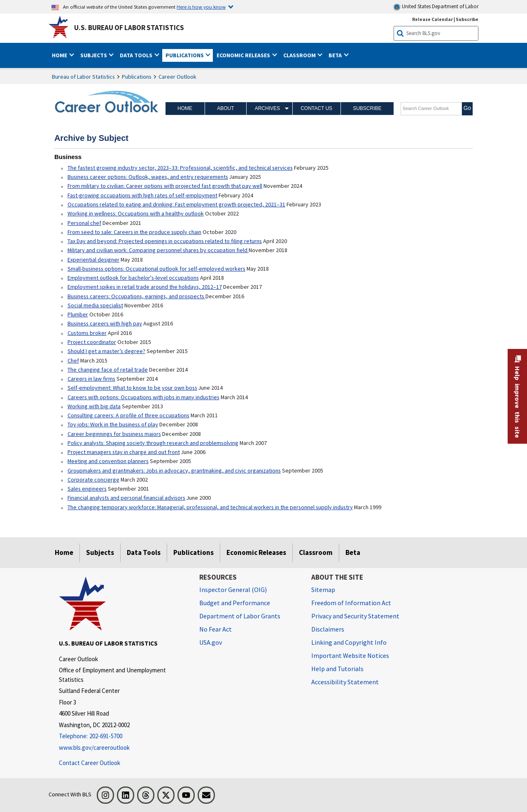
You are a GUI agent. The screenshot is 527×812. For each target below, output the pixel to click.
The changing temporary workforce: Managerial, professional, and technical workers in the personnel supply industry (210, 507)
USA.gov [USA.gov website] (211, 642)
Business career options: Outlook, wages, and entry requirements (148, 177)
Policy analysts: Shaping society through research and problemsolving (153, 443)
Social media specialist (95, 305)
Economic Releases (256, 552)
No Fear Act (216, 629)
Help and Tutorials (337, 669)
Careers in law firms (91, 379)
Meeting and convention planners (108, 461)
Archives (267, 108)
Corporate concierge (93, 480)
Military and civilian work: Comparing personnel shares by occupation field (158, 250)
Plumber (78, 314)
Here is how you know (201, 7)
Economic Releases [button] (244, 55)
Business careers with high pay (105, 323)
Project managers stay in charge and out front (124, 452)
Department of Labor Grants (240, 616)
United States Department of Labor (436, 7)
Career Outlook (177, 77)
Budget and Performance (235, 603)
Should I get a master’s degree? (106, 351)
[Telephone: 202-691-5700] (123, 736)
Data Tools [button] (137, 55)
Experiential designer (93, 260)
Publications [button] (185, 55)
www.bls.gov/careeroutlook (94, 748)
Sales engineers (87, 489)
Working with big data (94, 406)
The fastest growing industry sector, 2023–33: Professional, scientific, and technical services (180, 168)
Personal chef (84, 223)
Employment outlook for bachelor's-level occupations (133, 278)
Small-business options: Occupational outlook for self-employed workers (156, 269)
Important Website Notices (350, 655)
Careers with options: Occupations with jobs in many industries (143, 397)
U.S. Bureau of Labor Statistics (129, 28)
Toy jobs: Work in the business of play (113, 424)
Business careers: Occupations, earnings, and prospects (136, 296)
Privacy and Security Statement (355, 616)
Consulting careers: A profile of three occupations (128, 415)
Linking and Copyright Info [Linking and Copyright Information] (349, 642)
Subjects (100, 552)
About (225, 108)
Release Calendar (433, 19)
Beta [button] (336, 55)
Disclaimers (328, 629)
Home (185, 108)
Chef (73, 360)
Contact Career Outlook (90, 763)
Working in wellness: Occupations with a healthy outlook (136, 213)
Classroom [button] (300, 55)
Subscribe (367, 108)
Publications (137, 77)
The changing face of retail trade (108, 370)
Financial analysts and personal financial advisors (126, 498)
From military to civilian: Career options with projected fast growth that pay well (165, 186)
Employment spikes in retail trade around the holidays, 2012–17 (145, 287)
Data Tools (144, 552)
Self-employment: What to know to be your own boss (132, 388)
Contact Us (316, 108)
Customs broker (87, 333)
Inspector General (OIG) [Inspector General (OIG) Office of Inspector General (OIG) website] (233, 590)
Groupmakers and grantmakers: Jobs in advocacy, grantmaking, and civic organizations (174, 470)
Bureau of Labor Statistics (83, 77)
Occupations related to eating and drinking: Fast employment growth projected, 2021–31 (176, 204)
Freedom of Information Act (351, 603)
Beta (353, 552)
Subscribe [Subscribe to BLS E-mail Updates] (467, 19)
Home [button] (60, 55)
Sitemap (323, 590)
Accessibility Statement (345, 682)
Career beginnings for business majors (114, 434)
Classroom (316, 552)
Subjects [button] (94, 55)
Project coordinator (92, 342)
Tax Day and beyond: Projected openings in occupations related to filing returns (165, 241)
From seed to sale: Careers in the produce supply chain (134, 232)
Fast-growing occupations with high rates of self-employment (142, 195)
